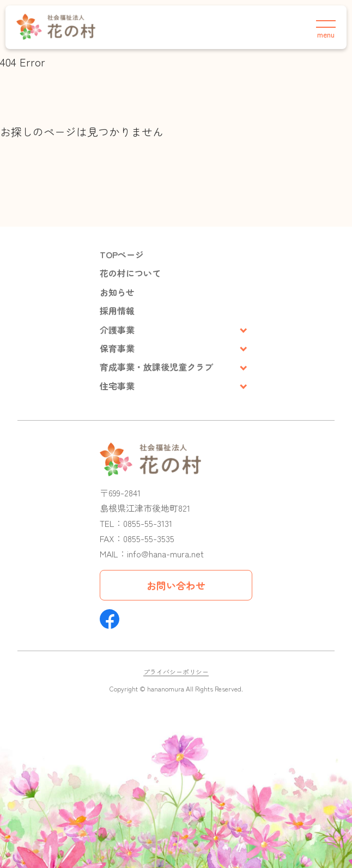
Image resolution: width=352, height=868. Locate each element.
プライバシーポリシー (176, 672)
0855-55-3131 (148, 523)
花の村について (130, 273)
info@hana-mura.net (165, 554)
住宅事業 (117, 386)
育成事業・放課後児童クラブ (156, 367)
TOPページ (122, 254)
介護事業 (117, 330)
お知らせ (117, 292)
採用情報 (117, 311)
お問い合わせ (176, 585)
